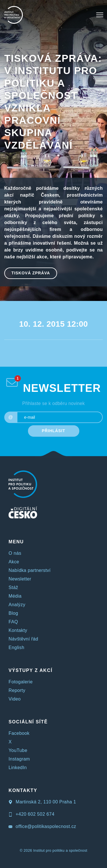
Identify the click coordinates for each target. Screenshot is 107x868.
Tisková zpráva (31, 273)
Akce (14, 562)
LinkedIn (18, 768)
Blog (13, 613)
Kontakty (18, 630)
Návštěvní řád (23, 639)
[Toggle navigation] (100, 15)
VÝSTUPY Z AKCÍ (31, 670)
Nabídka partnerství (30, 570)
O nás (15, 553)
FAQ (13, 622)
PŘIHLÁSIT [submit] (54, 431)
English (16, 647)
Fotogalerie (21, 682)
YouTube (18, 750)
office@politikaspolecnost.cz (42, 826)
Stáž (13, 587)
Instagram (19, 759)
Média (15, 596)
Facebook (19, 733)
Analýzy (17, 605)
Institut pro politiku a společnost (60, 850)
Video (15, 699)
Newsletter (20, 579)
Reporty (17, 690)
